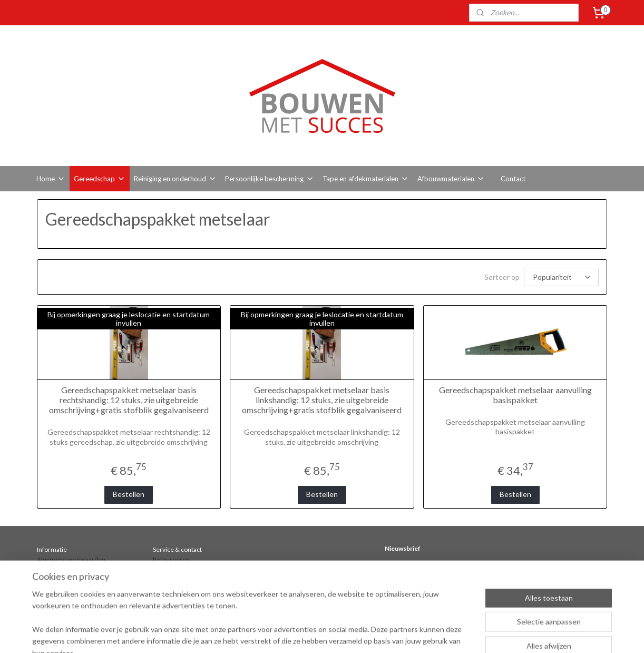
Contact (513, 179)
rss (378, 634)
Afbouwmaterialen (451, 179)
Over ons (50, 579)
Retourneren (171, 559)
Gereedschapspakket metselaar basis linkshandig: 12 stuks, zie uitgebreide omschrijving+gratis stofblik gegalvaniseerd (322, 400)
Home (51, 179)
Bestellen (129, 494)
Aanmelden (412, 587)
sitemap (359, 634)
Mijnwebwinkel (500, 634)
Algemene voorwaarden (71, 559)
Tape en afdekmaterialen (366, 179)
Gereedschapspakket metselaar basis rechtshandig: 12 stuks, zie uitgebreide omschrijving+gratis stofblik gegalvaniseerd (129, 400)
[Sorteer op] (561, 277)
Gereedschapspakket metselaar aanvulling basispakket (515, 395)
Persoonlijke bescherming (270, 179)
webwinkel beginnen (414, 634)
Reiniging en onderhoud (175, 179)
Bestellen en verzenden (71, 569)
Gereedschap (100, 179)
